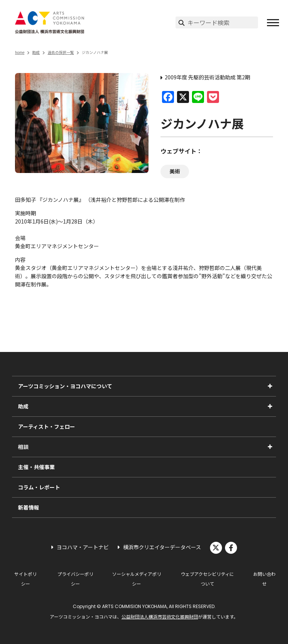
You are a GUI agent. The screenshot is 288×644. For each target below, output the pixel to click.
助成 (36, 52)
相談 (23, 447)
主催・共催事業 (36, 467)
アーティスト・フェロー (46, 426)
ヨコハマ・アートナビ (83, 547)
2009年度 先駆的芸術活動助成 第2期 (207, 77)
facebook (231, 548)
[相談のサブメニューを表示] (270, 447)
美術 (175, 171)
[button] (273, 22)
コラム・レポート (39, 487)
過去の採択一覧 (61, 52)
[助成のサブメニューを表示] (270, 406)
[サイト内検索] (223, 22)
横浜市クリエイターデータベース (162, 547)
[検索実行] (181, 22)
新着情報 (28, 507)
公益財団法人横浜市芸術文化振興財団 (160, 616)
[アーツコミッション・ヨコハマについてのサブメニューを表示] (270, 386)
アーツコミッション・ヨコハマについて (65, 386)
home (20, 52)
